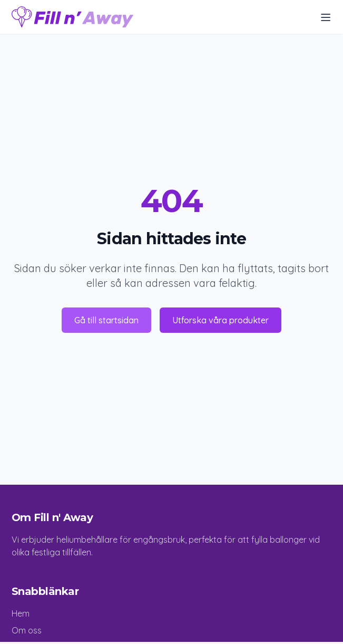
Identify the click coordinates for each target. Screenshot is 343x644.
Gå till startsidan (106, 320)
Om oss (27, 630)
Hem (21, 613)
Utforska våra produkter (220, 320)
